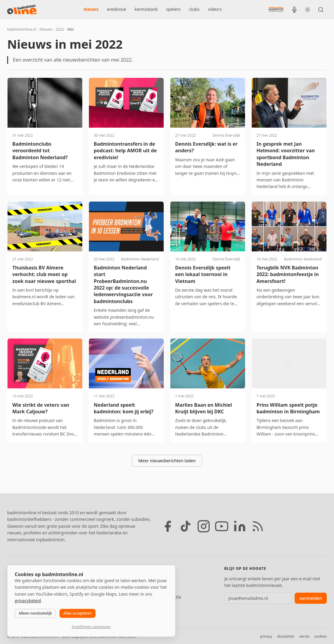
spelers (173, 9)
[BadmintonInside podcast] (294, 10)
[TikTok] (186, 526)
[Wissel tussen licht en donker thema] (308, 10)
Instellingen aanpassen (91, 627)
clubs (194, 9)
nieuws (91, 9)
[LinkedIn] (240, 526)
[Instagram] (204, 526)
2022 (60, 29)
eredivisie (117, 9)
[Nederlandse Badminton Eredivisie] (276, 9)
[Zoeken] (321, 10)
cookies (320, 636)
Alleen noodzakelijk (35, 613)
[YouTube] (222, 526)
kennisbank (146, 9)
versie (304, 636)
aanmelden (311, 598)
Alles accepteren (77, 613)
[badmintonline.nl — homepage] (22, 10)
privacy (266, 636)
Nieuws (46, 29)
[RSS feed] (258, 526)
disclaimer (286, 636)
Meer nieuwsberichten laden (167, 461)
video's (215, 9)
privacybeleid (28, 601)
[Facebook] (168, 526)
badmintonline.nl (22, 29)
